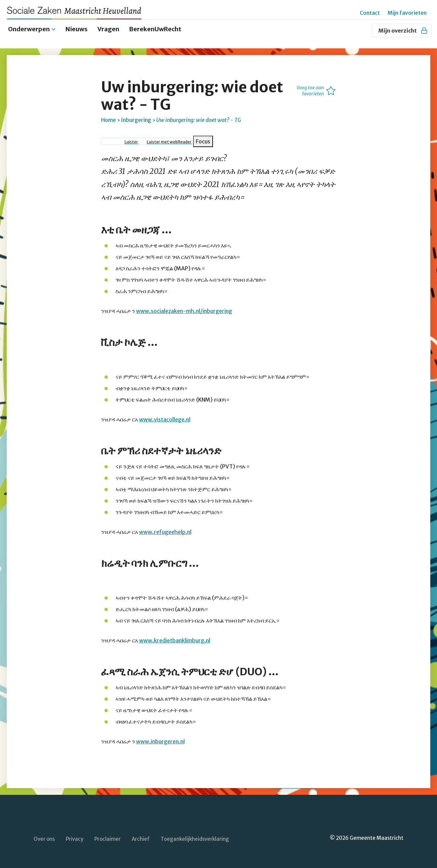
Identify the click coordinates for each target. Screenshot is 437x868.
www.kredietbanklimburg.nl (175, 639)
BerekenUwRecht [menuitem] (155, 28)
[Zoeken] (363, 31)
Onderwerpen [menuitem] (29, 28)
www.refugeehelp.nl (165, 531)
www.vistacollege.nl (165, 418)
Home (108, 119)
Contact (370, 13)
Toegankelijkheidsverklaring (195, 838)
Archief (141, 838)
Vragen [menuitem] (108, 28)
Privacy (75, 838)
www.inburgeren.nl (160, 740)
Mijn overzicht (403, 31)
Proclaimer (107, 838)
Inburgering (136, 119)
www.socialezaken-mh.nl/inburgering (184, 310)
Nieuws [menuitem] (77, 28)
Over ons (44, 838)
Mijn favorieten (407, 13)
